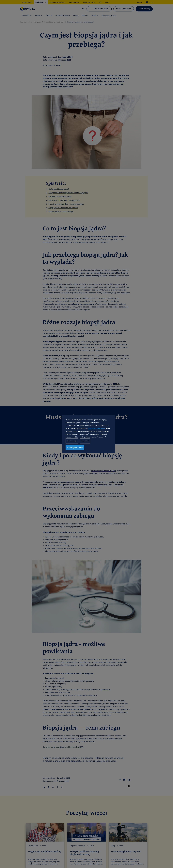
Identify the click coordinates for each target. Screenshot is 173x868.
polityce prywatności (96, 428)
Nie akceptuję (72, 441)
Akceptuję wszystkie (75, 447)
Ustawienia (85, 441)
